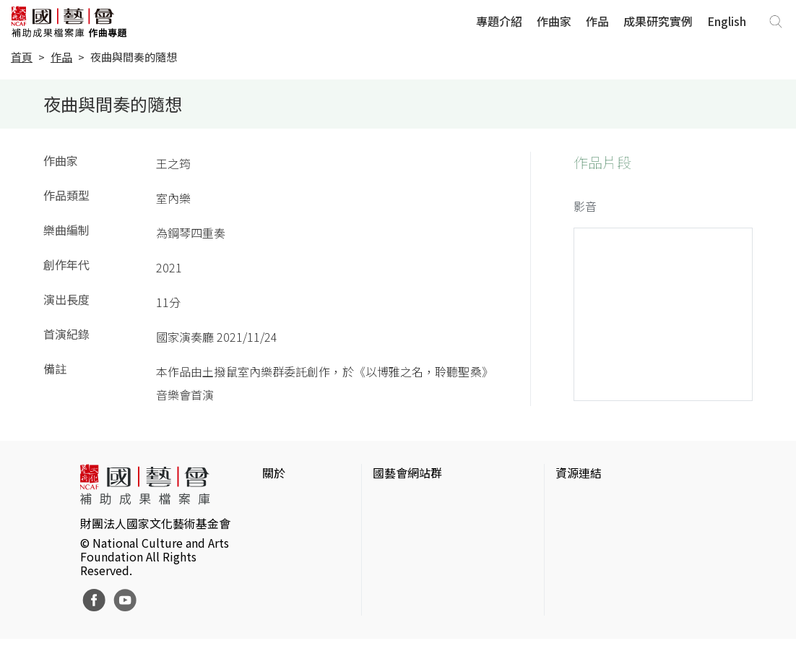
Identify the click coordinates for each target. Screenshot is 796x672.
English (727, 21)
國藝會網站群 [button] (407, 473)
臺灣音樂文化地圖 (602, 571)
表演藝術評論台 (413, 548)
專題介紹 (499, 21)
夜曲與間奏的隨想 (134, 57)
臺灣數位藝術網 (596, 548)
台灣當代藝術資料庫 (607, 501)
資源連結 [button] (579, 473)
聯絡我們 (285, 548)
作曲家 (554, 21)
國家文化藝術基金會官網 (436, 501)
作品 (597, 21)
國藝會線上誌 (407, 525)
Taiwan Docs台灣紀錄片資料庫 (634, 634)
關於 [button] (274, 473)
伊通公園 (579, 525)
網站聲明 (285, 525)
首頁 (22, 57)
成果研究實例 (658, 21)
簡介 (274, 501)
